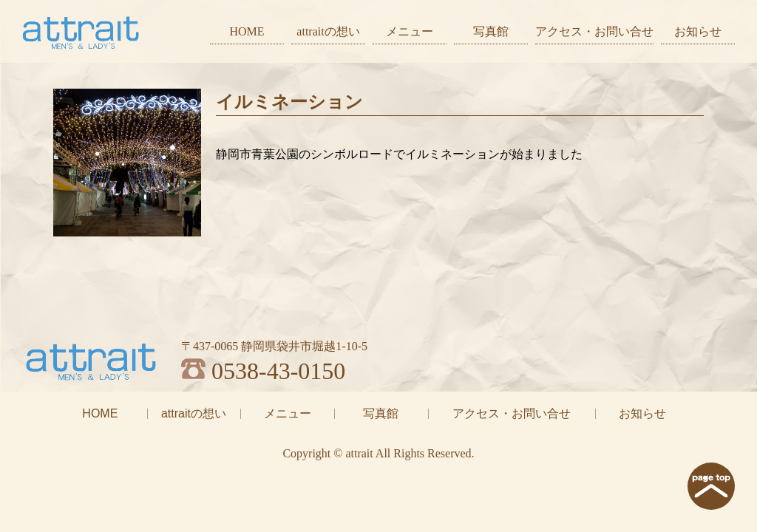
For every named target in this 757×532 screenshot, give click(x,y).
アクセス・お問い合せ (594, 31)
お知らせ (698, 31)
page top (711, 486)
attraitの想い (328, 31)
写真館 (491, 31)
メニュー (410, 31)
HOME (247, 31)
